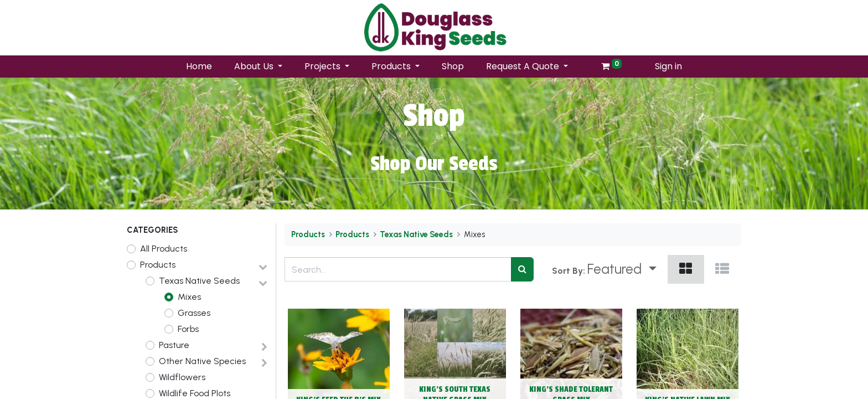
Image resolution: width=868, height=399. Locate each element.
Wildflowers (182, 377)
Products (158, 265)
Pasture (174, 345)
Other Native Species (202, 361)
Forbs (188, 329)
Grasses (194, 313)
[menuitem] (199, 66)
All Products (164, 249)
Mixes (189, 297)
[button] (622, 269)
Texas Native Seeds (199, 281)
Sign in (668, 66)
